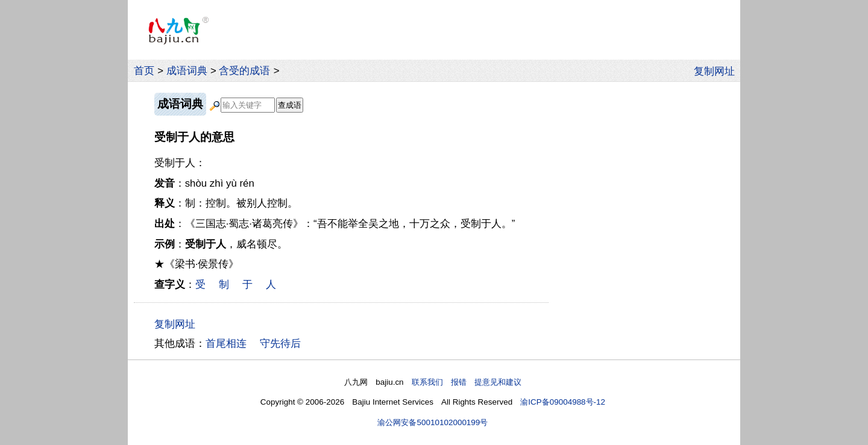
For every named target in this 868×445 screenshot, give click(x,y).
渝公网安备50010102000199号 (432, 422)
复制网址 (717, 70)
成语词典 (187, 71)
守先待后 (280, 344)
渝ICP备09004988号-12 (563, 402)
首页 (144, 71)
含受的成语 (244, 71)
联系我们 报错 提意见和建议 (467, 382)
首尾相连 (226, 344)
